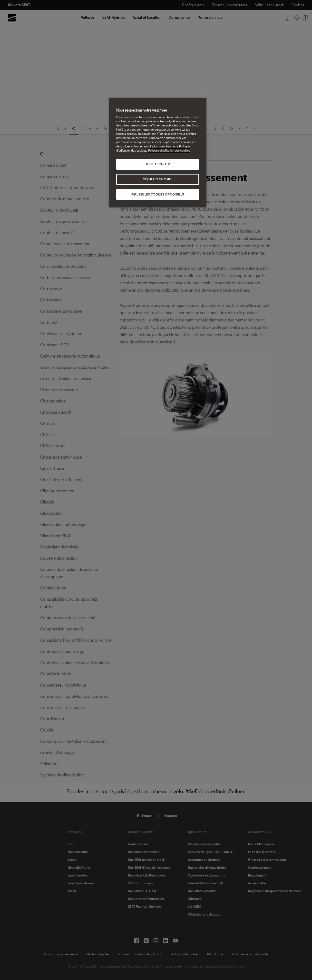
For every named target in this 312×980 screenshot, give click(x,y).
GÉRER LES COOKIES (158, 179)
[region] (158, 153)
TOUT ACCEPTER (158, 164)
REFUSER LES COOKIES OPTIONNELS (158, 194)
